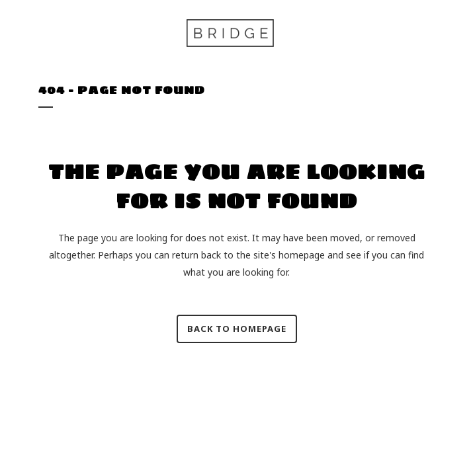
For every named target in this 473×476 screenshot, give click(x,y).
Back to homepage (237, 329)
